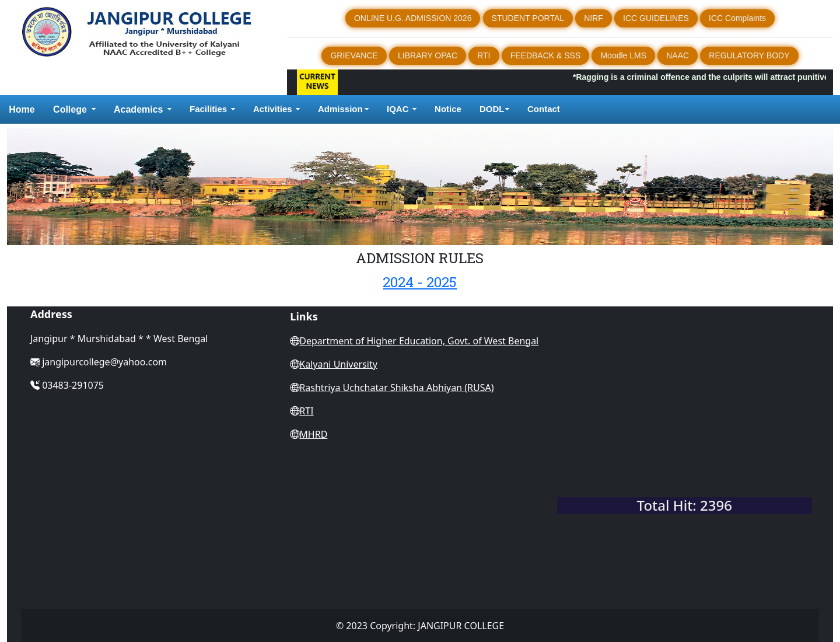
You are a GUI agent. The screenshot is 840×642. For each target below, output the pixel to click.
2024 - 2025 (420, 282)
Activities (273, 109)
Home (22, 109)
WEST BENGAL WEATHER (685, 444)
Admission (340, 109)
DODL (492, 109)
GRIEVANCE (354, 55)
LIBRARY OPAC (428, 55)
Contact (545, 109)
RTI (484, 55)
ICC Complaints (737, 18)
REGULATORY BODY (749, 55)
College (70, 109)
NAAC (678, 55)
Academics (139, 109)
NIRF (594, 18)
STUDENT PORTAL (528, 18)
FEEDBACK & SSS (546, 55)
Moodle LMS (623, 55)
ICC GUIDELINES (656, 18)
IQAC (398, 109)
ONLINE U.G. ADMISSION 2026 (413, 18)
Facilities (208, 109)
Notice (448, 109)
